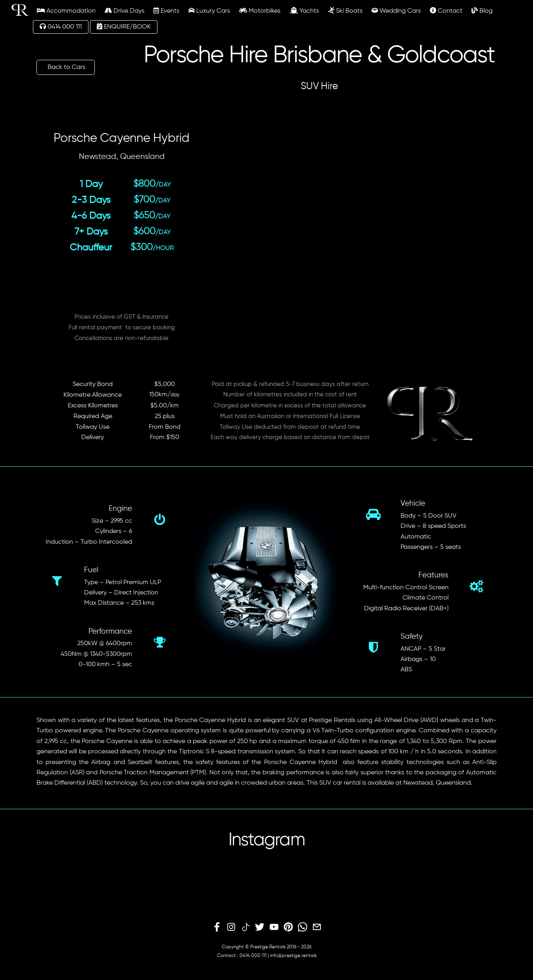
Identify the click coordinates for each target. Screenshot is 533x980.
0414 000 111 (61, 27)
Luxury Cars (209, 11)
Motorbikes (260, 11)
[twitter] (260, 927)
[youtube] (274, 927)
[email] (317, 927)
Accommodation (66, 11)
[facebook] (217, 927)
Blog (482, 11)
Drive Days (125, 11)
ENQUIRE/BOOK (124, 27)
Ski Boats (345, 11)
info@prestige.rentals (293, 956)
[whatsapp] (303, 927)
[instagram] (231, 927)
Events (166, 11)
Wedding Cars (396, 11)
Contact (446, 11)
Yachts (304, 11)
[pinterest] (288, 927)
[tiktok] (245, 927)
